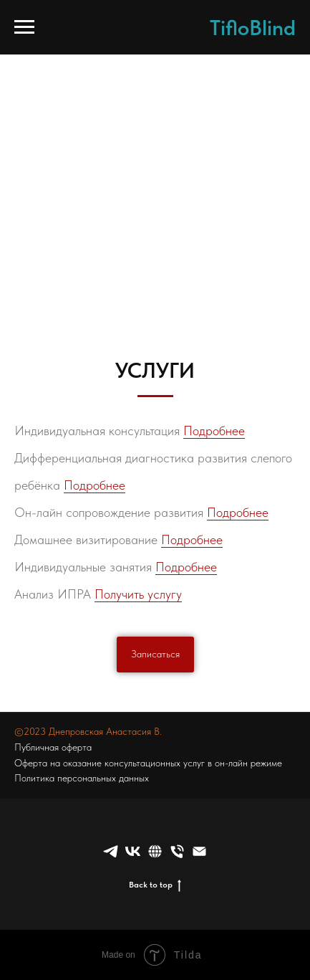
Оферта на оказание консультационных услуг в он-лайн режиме (148, 763)
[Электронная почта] (199, 851)
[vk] (133, 851)
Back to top (155, 885)
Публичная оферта (53, 747)
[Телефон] (177, 851)
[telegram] (111, 851)
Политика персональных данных (82, 778)
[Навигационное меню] (24, 27)
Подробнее (214, 430)
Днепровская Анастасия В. (105, 731)
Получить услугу (138, 594)
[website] (155, 851)
